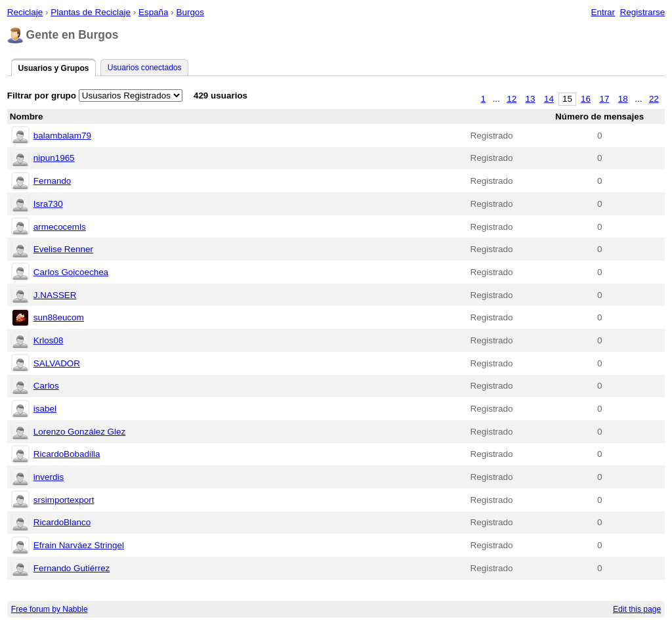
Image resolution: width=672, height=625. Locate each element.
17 (604, 99)
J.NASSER (55, 295)
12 (512, 99)
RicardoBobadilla (67, 454)
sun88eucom (59, 317)
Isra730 (48, 204)
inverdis (49, 477)
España (154, 12)
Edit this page (637, 609)
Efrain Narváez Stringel (79, 545)
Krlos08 (49, 340)
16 (586, 99)
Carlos (46, 386)
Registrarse (643, 12)
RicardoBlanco (62, 522)
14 (549, 99)
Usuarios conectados (145, 68)
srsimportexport (64, 500)
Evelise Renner (63, 249)
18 (623, 99)
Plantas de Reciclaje (91, 12)
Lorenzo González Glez (79, 432)
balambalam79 (62, 136)
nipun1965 (54, 158)
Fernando (52, 181)
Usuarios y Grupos (53, 68)
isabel (45, 409)
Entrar (603, 12)
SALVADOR (57, 363)
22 (654, 99)
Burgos (190, 12)
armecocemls (60, 227)
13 (531, 99)
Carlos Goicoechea (71, 272)
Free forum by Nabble (50, 609)
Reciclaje (25, 12)
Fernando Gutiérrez (72, 568)
